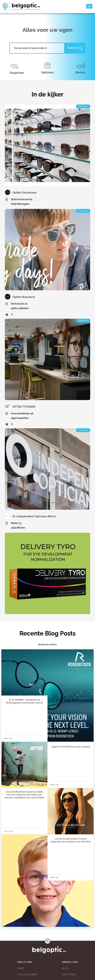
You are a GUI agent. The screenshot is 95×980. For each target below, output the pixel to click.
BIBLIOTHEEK (69, 973)
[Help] (75, 48)
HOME (20, 967)
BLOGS (65, 967)
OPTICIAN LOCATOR (27, 973)
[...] (37, 48)
